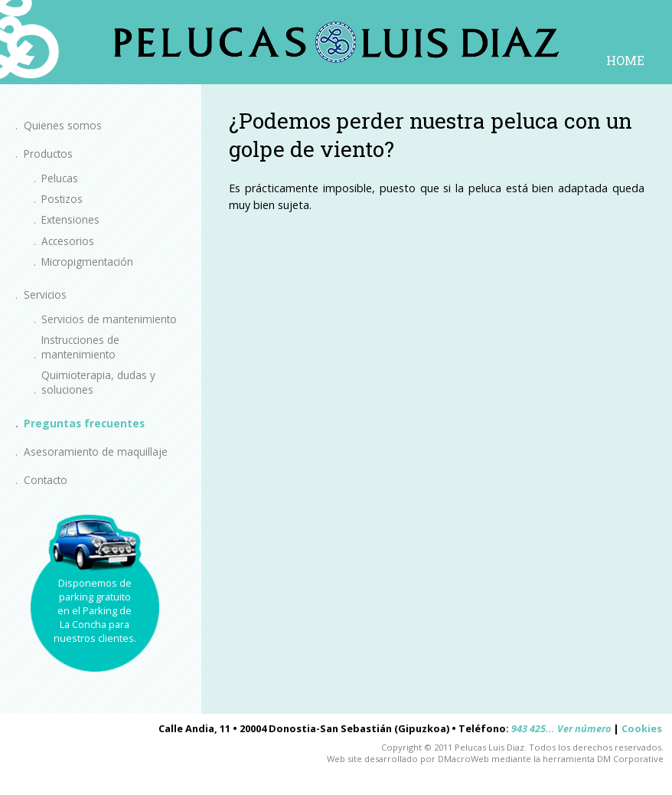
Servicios (45, 294)
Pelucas (60, 178)
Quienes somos (63, 125)
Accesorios (68, 241)
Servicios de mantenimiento (109, 319)
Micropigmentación (87, 262)
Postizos (62, 199)
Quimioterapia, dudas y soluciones (98, 382)
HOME (625, 60)
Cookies (642, 728)
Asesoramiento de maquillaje (96, 451)
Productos (48, 154)
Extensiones (70, 219)
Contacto (46, 480)
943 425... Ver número (561, 728)
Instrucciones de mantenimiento (80, 347)
